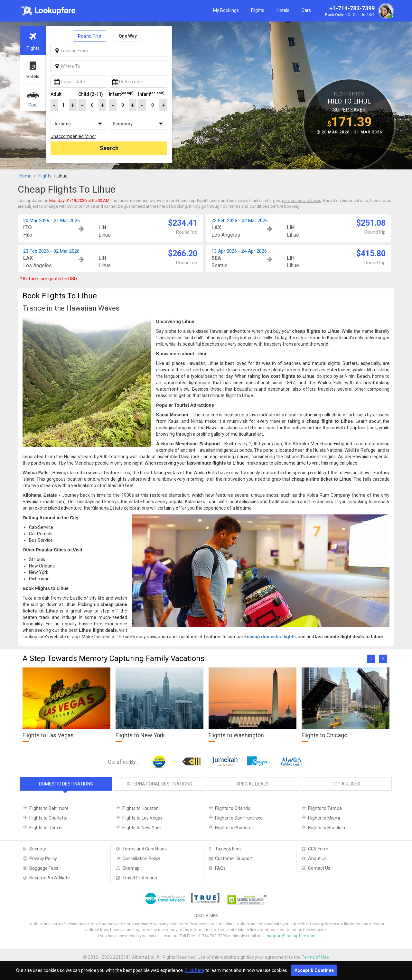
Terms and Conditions (145, 849)
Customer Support (234, 858)
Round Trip (89, 36)
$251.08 (371, 223)
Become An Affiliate (50, 878)
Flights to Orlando (233, 808)
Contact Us (319, 868)
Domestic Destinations (66, 784)
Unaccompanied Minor (73, 136)
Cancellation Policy (141, 858)
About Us (317, 858)
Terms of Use (315, 957)
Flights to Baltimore (49, 808)
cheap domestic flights (271, 637)
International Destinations (159, 784)
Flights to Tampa (325, 808)
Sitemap (131, 868)
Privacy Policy (43, 858)
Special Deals (253, 784)
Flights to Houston (140, 808)
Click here (195, 970)
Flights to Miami (324, 818)
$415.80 (371, 254)
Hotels (283, 10)
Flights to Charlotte (48, 818)
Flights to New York (142, 828)
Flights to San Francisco (239, 818)
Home (25, 176)
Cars (306, 10)
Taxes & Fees (228, 849)
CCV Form (318, 849)
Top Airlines (346, 784)
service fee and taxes (302, 200)
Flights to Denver (46, 828)
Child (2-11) (91, 94)
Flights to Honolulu (327, 828)
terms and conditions (250, 206)
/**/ (78, 124)
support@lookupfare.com (291, 936)
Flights (258, 10)
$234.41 (183, 223)
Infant (121, 94)
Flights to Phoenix (233, 828)
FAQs (220, 868)
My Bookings (226, 10)
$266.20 (183, 254)
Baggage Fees (44, 868)
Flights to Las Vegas (142, 818)
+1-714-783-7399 (359, 12)
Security (38, 849)
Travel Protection (140, 878)
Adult (56, 94)
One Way (128, 36)
